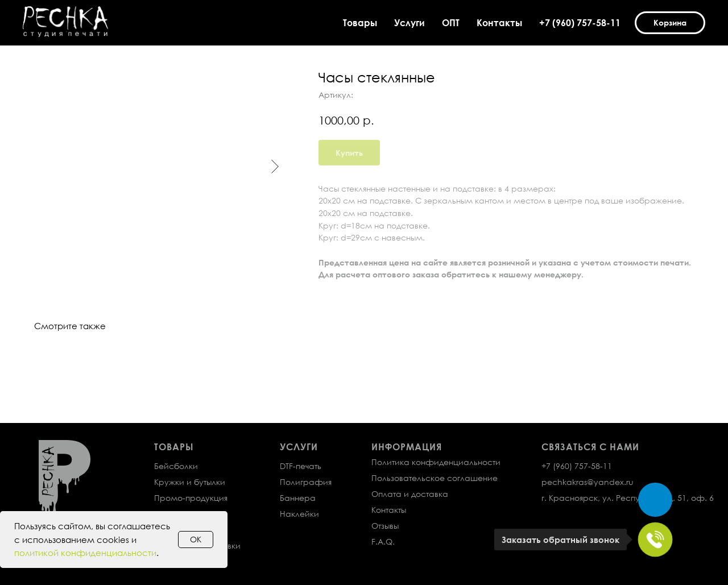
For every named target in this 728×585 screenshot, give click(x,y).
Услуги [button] (409, 23)
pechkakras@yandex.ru (588, 482)
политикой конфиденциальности (85, 553)
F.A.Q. (383, 542)
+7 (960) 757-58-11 (580, 23)
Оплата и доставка (410, 494)
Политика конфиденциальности (436, 462)
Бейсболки (176, 466)
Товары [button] (360, 23)
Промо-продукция (191, 498)
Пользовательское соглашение (435, 478)
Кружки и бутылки (190, 482)
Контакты (499, 23)
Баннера (298, 498)
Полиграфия (306, 482)
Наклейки (299, 514)
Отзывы (385, 526)
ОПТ (451, 23)
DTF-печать (301, 466)
